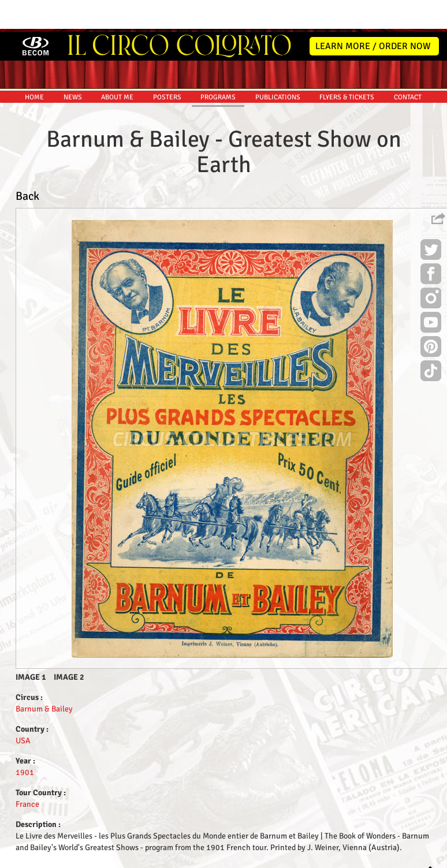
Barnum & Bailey (44, 677)
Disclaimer (191, 857)
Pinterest (431, 316)
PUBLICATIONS (278, 66)
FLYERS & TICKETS (347, 66)
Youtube (431, 292)
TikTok (431, 341)
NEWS (73, 66)
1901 (25, 741)
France (27, 772)
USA (23, 709)
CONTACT (408, 66)
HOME (34, 66)
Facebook (431, 244)
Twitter (431, 219)
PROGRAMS (218, 66)
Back (27, 164)
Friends (226, 857)
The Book (259, 857)
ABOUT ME (117, 66)
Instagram (431, 268)
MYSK (414, 854)
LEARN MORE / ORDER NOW (373, 14)
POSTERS (167, 66)
